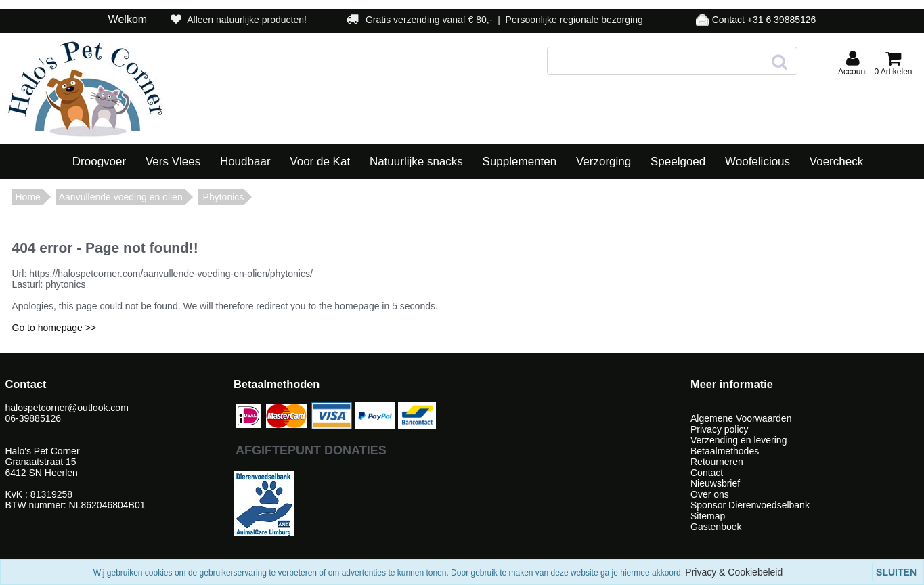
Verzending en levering (739, 440)
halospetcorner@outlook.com (68, 408)
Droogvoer (99, 161)
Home (28, 197)
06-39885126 (34, 418)
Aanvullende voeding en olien (121, 197)
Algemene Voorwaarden (741, 418)
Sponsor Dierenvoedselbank (750, 505)
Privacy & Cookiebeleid (734, 572)
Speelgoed (678, 161)
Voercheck (836, 161)
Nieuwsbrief (715, 483)
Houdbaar (245, 161)
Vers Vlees (173, 161)
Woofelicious (757, 161)
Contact (707, 473)
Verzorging (603, 161)
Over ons (710, 494)
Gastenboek (716, 527)
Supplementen (520, 161)
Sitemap (708, 516)
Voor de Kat (320, 161)
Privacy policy (720, 429)
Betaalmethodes (725, 451)
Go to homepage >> (54, 328)
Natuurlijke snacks (416, 161)
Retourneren (717, 462)
